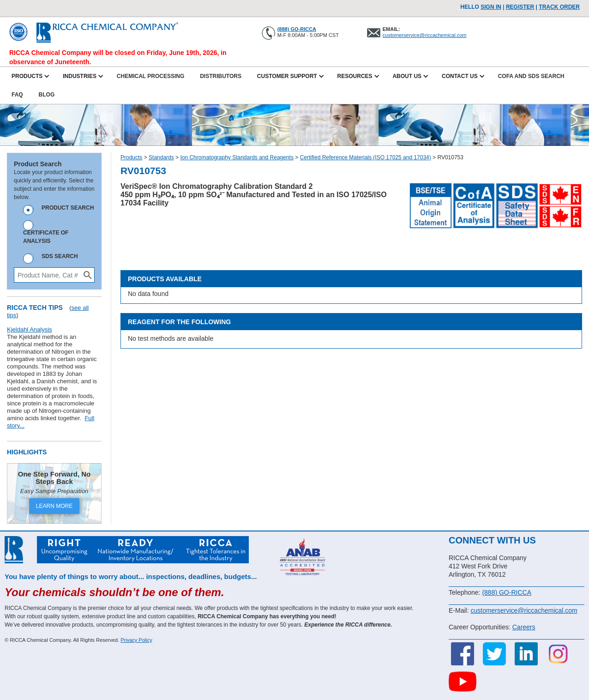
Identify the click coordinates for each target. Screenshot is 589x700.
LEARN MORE (54, 506)
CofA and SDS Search (531, 76)
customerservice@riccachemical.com (425, 35)
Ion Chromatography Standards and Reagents (237, 157)
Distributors (221, 76)
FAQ (17, 95)
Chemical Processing (150, 76)
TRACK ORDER (559, 7)
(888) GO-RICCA (297, 29)
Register (520, 7)
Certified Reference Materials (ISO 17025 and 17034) (366, 157)
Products (131, 157)
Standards (161, 157)
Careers (524, 627)
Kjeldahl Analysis (30, 329)
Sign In (491, 7)
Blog (47, 95)
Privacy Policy (136, 640)
